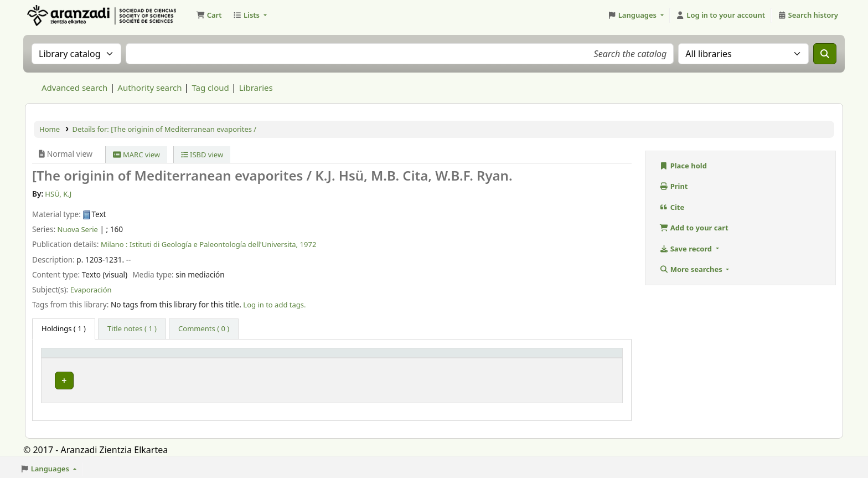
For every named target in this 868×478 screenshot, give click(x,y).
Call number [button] (352, 358)
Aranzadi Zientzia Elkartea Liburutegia (53, 16)
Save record (686, 249)
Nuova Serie (78, 229)
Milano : (114, 244)
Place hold (683, 166)
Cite (672, 207)
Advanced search (74, 88)
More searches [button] (692, 269)
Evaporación (91, 290)
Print (674, 186)
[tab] (132, 329)
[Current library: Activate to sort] (241, 358)
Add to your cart (694, 228)
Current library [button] (190, 358)
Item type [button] (64, 358)
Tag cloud (210, 88)
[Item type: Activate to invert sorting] (100, 358)
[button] (209, 16)
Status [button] (548, 358)
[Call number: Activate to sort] (428, 358)
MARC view (136, 155)
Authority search (149, 88)
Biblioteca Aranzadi (199, 378)
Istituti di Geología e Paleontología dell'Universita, (214, 244)
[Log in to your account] (720, 16)
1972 (308, 244)
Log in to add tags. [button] (274, 305)
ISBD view (202, 155)
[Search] (825, 54)
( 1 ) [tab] (64, 328)
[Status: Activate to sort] (577, 358)
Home (50, 129)
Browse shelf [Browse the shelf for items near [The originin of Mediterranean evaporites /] (400, 378)
